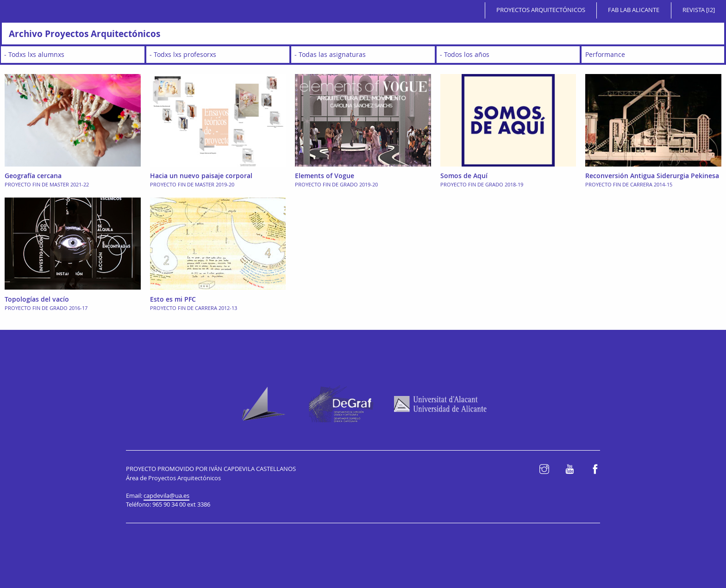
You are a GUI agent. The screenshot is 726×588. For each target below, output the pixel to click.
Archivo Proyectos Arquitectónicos (84, 34)
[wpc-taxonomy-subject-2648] (363, 55)
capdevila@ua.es (166, 496)
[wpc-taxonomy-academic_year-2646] (508, 55)
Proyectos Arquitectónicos (541, 10)
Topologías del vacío (37, 299)
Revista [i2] (699, 10)
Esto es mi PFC (173, 299)
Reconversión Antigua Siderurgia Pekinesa (652, 176)
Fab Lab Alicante (634, 10)
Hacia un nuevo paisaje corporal (201, 176)
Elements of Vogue (325, 176)
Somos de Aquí (464, 176)
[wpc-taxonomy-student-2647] (73, 55)
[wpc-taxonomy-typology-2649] (653, 55)
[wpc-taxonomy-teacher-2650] (218, 55)
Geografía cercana (33, 176)
